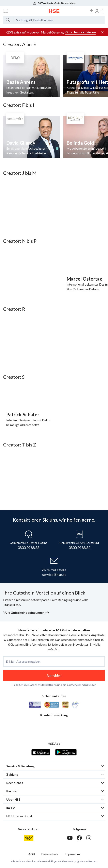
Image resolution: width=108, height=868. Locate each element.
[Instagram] (89, 838)
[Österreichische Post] (29, 838)
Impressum (72, 854)
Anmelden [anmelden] (54, 675)
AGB (32, 854)
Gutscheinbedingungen (82, 685)
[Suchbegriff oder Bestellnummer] (59, 20)
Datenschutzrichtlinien (43, 685)
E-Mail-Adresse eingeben (23, 662)
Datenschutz (50, 854)
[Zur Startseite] (54, 11)
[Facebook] (79, 838)
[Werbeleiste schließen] (102, 32)
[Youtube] (70, 838)
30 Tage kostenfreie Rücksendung (54, 3)
